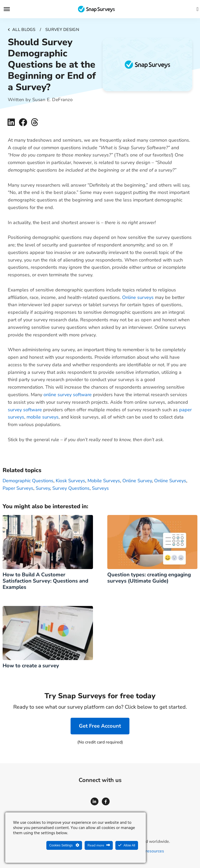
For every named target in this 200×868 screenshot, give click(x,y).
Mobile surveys (104, 481)
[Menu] (7, 9)
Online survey (137, 481)
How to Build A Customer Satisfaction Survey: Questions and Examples (45, 581)
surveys (100, 488)
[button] (11, 122)
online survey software (68, 395)
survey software (26, 410)
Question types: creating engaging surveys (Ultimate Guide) (149, 578)
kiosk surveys (70, 481)
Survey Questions (71, 488)
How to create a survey (32, 666)
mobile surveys (43, 417)
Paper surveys (18, 488)
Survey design (62, 30)
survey (43, 488)
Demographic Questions (28, 481)
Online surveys (138, 297)
